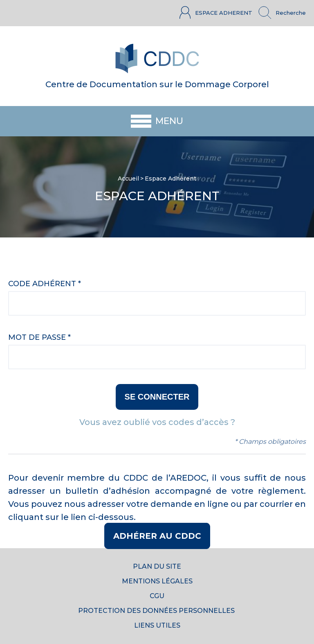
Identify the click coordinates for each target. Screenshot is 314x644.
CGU (157, 596)
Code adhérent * (45, 284)
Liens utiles (157, 625)
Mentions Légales (157, 581)
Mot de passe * (39, 337)
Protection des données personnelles (157, 611)
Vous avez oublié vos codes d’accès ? (157, 422)
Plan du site (157, 566)
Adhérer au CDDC (157, 536)
